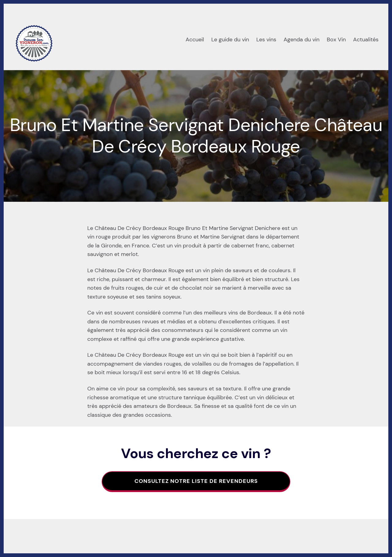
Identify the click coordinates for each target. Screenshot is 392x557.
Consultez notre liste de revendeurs (196, 481)
